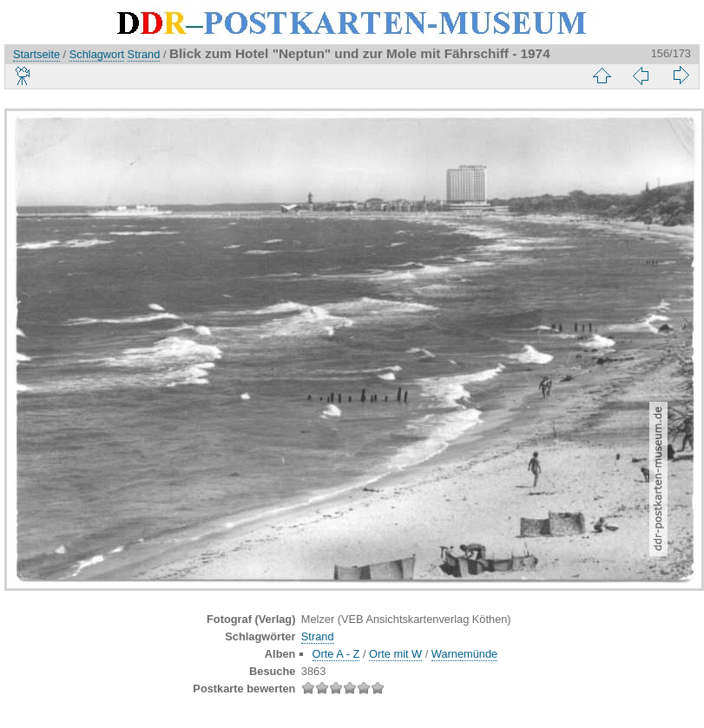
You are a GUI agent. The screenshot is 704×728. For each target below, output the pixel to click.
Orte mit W (395, 654)
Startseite (36, 54)
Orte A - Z (336, 654)
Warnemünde (464, 654)
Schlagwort (97, 54)
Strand (144, 54)
